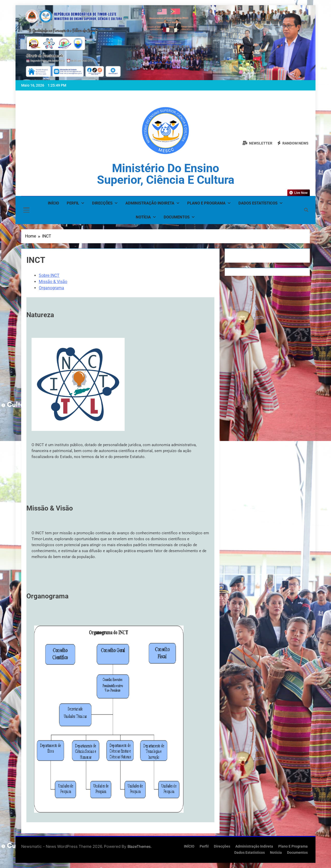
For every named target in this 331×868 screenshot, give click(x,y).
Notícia (143, 217)
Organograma (51, 288)
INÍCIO (53, 203)
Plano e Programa (206, 203)
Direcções (102, 203)
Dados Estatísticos (258, 203)
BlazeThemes (139, 846)
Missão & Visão (53, 282)
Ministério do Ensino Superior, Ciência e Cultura (166, 174)
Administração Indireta (150, 203)
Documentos (177, 217)
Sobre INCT (49, 275)
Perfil (73, 203)
